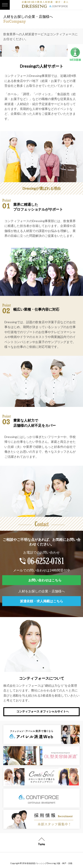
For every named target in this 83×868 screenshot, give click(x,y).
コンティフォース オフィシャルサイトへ (43, 711)
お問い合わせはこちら (45, 580)
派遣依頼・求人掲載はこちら (41, 601)
